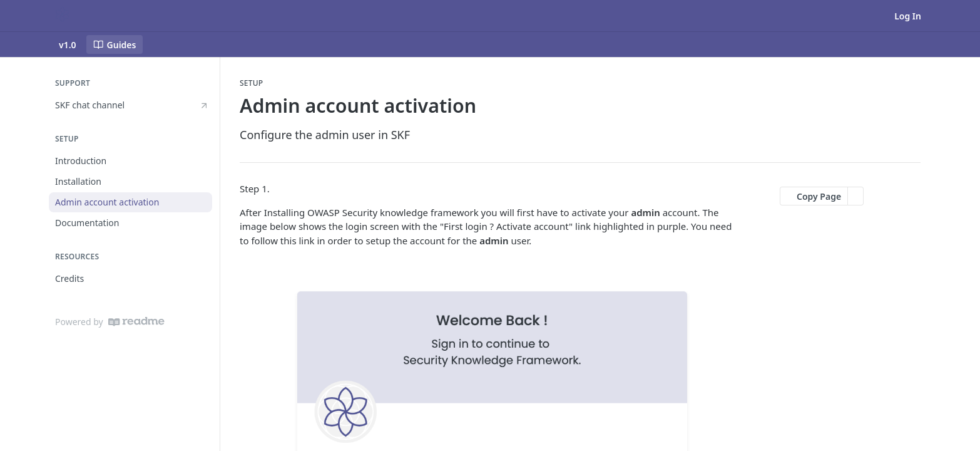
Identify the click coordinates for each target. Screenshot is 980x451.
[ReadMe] (136, 322)
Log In (908, 16)
